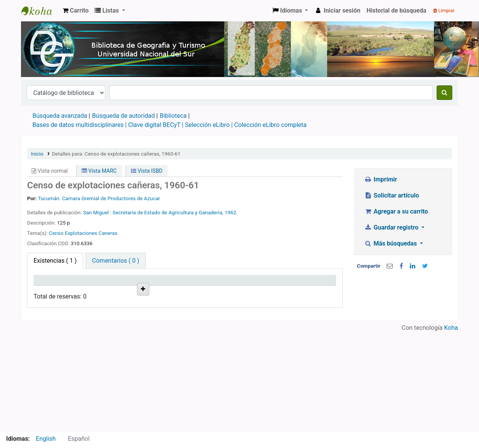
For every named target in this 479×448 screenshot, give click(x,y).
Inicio (37, 154)
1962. (231, 212)
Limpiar (444, 10)
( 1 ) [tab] (55, 261)
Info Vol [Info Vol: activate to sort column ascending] (199, 291)
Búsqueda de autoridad (123, 116)
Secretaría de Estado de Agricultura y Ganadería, (169, 212)
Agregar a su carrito (396, 211)
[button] (76, 11)
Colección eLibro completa (271, 125)
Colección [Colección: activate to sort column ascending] (126, 291)
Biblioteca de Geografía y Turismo (40, 11)
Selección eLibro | (209, 125)
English (46, 439)
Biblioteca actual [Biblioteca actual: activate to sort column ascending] (89, 287)
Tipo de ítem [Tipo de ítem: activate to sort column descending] (48, 287)
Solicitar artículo (391, 195)
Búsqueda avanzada (60, 116)
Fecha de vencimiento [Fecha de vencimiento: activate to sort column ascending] (280, 287)
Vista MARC (99, 171)
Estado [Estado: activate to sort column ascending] (236, 291)
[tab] (115, 261)
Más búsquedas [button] (391, 243)
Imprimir (381, 179)
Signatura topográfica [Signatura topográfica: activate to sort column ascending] (166, 287)
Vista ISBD (147, 171)
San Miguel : (98, 212)
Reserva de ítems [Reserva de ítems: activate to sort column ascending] (314, 287)
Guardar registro (392, 227)
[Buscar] (444, 93)
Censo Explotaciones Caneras (83, 233)
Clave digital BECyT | (156, 125)
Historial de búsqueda (396, 10)
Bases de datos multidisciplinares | (80, 125)
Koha (451, 426)
